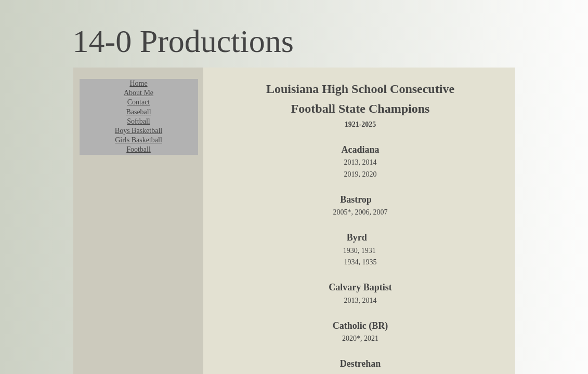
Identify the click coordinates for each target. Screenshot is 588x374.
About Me (139, 93)
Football (139, 149)
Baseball (138, 112)
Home (138, 83)
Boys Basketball (139, 131)
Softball (138, 121)
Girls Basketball (139, 140)
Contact (139, 102)
